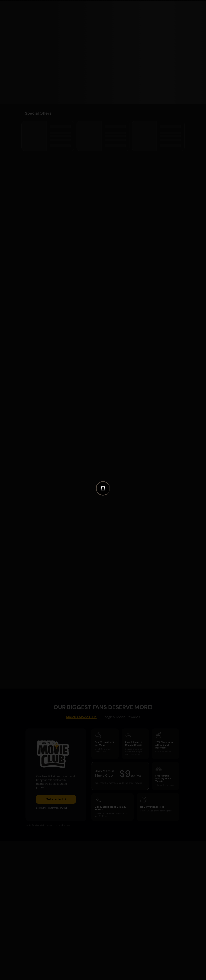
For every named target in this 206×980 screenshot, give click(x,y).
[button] (103, 488)
